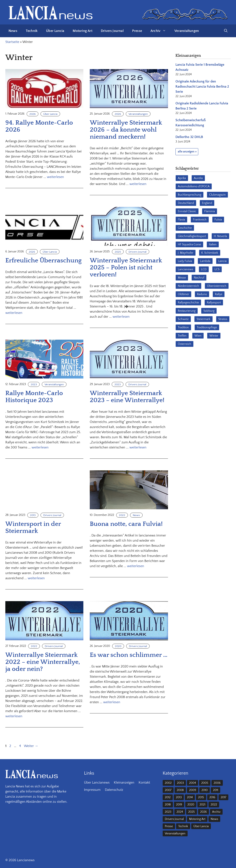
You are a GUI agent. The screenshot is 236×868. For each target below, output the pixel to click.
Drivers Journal (112, 31)
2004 (193, 783)
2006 (217, 783)
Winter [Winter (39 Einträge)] (214, 336)
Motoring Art (82, 31)
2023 (34, 384)
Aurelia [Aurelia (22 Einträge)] (198, 178)
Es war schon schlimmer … (129, 655)
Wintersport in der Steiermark (33, 528)
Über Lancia (55, 31)
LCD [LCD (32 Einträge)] (204, 269)
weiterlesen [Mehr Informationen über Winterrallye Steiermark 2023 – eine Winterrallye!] (138, 447)
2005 (205, 783)
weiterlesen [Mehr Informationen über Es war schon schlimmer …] (112, 702)
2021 (202, 805)
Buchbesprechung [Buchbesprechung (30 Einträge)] (190, 195)
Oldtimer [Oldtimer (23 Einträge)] (183, 294)
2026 (33, 114)
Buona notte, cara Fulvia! (126, 524)
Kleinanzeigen (124, 783)
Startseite (12, 42)
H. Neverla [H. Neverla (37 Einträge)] (220, 236)
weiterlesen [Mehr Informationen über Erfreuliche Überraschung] (14, 313)
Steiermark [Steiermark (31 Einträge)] (203, 319)
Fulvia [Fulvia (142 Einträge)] (218, 220)
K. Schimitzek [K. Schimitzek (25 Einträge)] (210, 253)
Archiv (160, 31)
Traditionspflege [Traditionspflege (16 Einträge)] (207, 327)
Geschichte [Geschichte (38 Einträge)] (185, 228)
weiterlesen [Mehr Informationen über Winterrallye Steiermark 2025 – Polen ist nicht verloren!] (121, 317)
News (13, 31)
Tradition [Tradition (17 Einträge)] (183, 327)
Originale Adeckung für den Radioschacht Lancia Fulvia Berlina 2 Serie (202, 87)
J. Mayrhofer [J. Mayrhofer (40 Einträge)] (186, 253)
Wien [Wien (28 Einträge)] (198, 336)
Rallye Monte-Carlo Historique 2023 (34, 397)
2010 (205, 790)
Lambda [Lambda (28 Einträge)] (205, 261)
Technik (32, 31)
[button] (226, 31)
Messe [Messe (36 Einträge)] (182, 278)
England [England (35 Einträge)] (207, 203)
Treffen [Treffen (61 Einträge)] (182, 336)
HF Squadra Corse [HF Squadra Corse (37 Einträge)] (189, 245)
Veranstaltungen (187, 31)
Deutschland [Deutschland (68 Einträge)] (186, 203)
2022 (122, 515)
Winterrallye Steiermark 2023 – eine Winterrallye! (127, 397)
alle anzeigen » (187, 152)
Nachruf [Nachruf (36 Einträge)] (199, 278)
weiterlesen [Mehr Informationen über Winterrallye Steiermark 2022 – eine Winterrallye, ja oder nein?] (14, 716)
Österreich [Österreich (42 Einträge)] (185, 344)
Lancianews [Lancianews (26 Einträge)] (185, 269)
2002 (168, 783)
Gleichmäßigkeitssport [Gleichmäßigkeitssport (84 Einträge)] (192, 236)
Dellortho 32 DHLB (189, 137)
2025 (118, 252)
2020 (118, 646)
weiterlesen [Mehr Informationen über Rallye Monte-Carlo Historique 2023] (40, 447)
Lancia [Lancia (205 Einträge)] (222, 261)
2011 (216, 790)
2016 (212, 797)
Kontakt (144, 783)
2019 (179, 805)
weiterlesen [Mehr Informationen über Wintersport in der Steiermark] (36, 578)
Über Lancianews (97, 783)
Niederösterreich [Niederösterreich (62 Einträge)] (188, 286)
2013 (33, 515)
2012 (168, 797)
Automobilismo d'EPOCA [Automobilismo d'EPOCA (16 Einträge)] (194, 186)
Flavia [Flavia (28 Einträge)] (181, 220)
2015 (201, 797)
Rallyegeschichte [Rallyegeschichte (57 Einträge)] (188, 303)
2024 (180, 812)
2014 (190, 797)
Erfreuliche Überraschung (43, 261)
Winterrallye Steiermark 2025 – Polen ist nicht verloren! (126, 268)
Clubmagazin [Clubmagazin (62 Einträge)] (217, 195)
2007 (168, 790)
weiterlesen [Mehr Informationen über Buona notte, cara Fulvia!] (136, 566)
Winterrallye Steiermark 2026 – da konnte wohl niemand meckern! (126, 130)
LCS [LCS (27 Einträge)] (217, 269)
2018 (168, 805)
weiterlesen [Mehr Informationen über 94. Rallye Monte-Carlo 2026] (55, 177)
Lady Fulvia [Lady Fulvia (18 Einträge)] (185, 261)
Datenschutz (114, 790)
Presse (137, 31)
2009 (193, 790)
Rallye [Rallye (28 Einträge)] (219, 294)
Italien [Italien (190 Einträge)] (213, 245)
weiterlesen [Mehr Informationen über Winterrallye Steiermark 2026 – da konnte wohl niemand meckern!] (138, 184)
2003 (180, 783)
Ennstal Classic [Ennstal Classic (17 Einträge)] (187, 211)
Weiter (31, 746)
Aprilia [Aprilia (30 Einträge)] (182, 178)
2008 (180, 790)
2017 (223, 797)
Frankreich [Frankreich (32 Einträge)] (200, 220)
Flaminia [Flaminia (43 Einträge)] (210, 211)
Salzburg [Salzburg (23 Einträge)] (209, 311)
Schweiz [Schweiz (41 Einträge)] (183, 319)
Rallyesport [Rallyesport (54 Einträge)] (214, 303)
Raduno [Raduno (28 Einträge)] (202, 294)
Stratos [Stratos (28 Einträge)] (223, 319)
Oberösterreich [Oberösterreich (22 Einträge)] (217, 286)
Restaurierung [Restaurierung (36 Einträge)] (187, 311)
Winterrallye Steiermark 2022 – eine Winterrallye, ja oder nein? (43, 662)
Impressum (92, 790)
